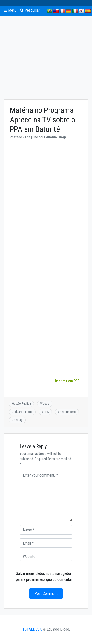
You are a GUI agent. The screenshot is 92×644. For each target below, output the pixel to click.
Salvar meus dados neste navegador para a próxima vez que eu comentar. (44, 577)
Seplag (18, 420)
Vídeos (45, 404)
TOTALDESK (32, 629)
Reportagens (68, 412)
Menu (10, 10)
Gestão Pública (21, 404)
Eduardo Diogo (23, 412)
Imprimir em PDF (67, 381)
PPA (46, 412)
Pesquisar (30, 10)
